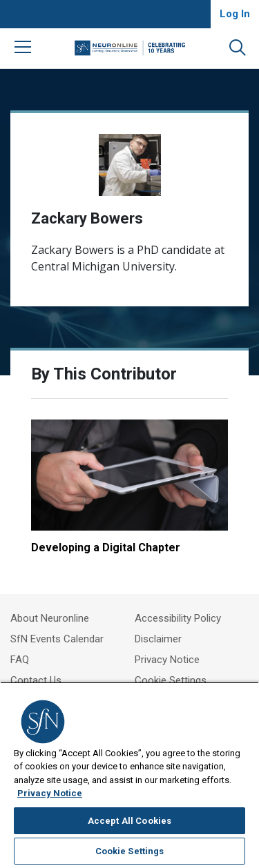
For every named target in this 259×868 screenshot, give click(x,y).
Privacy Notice (167, 660)
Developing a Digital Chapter (106, 548)
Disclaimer (158, 639)
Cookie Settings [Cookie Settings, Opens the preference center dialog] (130, 851)
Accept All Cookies (129, 821)
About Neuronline (50, 618)
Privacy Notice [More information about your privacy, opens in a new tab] (50, 793)
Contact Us (36, 680)
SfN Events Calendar (57, 639)
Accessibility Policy (178, 618)
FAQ (20, 660)
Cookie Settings (171, 680)
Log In (235, 14)
